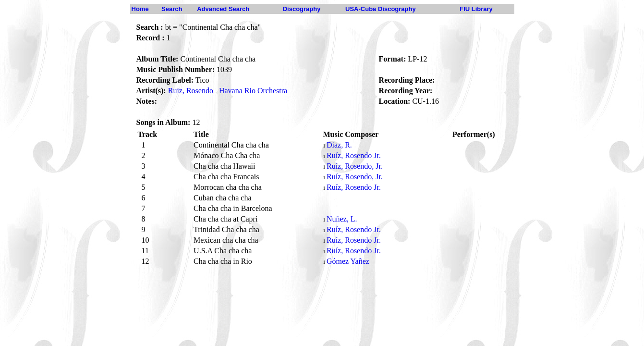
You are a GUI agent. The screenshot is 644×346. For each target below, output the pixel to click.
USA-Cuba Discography (381, 9)
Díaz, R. (339, 145)
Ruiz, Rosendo (191, 91)
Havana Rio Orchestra (253, 91)
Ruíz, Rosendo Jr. (354, 155)
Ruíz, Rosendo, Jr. (355, 166)
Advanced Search (223, 9)
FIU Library (476, 9)
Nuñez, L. (342, 219)
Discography (302, 9)
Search (172, 9)
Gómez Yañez (348, 261)
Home (140, 9)
